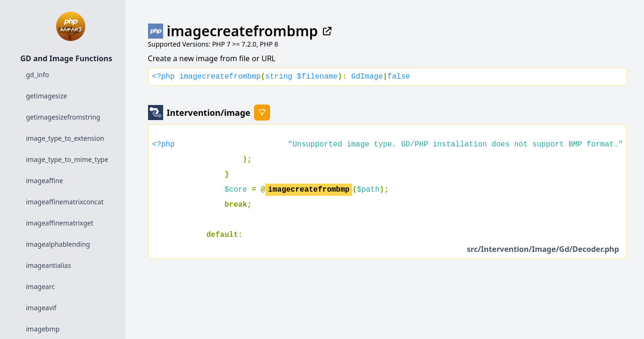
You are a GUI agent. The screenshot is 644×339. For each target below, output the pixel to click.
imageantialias (49, 265)
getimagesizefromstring (63, 117)
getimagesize (46, 96)
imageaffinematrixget (60, 223)
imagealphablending (58, 244)
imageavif (41, 308)
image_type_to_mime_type (67, 159)
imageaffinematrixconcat (65, 202)
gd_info (37, 75)
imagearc (40, 287)
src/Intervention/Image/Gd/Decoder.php (543, 249)
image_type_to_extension (65, 138)
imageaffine (45, 181)
